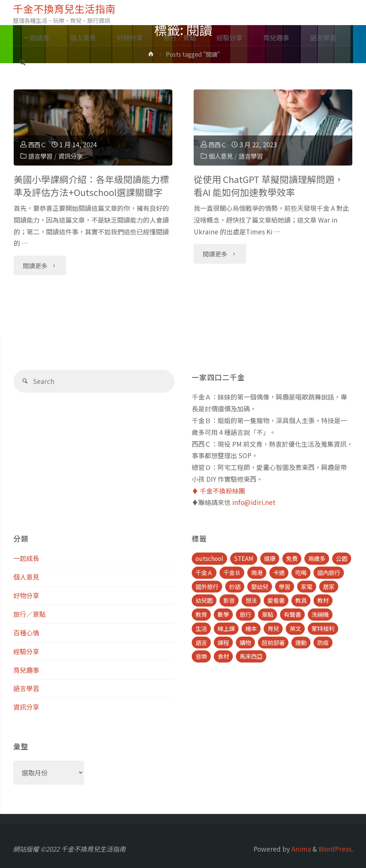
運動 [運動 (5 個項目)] (301, 642)
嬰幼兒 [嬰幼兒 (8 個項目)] (260, 586)
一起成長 (26, 558)
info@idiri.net (254, 502)
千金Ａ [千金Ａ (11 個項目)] (204, 572)
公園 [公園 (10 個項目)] (342, 558)
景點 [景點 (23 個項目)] (267, 614)
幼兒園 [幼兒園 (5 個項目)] (204, 600)
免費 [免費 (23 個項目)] (292, 558)
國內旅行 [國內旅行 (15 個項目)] (329, 572)
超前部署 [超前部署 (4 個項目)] (273, 642)
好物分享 (26, 595)
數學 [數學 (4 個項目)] (223, 614)
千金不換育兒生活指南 (64, 8)
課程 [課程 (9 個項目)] (223, 642)
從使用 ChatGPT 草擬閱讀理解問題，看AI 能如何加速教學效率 (269, 186)
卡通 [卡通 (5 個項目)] (279, 572)
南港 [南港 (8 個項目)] (257, 572)
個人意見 (221, 156)
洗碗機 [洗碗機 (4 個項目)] (320, 614)
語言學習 (41, 156)
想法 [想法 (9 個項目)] (251, 600)
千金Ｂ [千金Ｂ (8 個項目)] (232, 572)
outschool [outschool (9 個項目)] (209, 558)
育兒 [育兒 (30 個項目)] (273, 628)
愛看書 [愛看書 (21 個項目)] (276, 600)
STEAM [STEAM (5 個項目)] (244, 558)
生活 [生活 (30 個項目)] (201, 628)
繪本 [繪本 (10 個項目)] (251, 628)
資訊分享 (73, 156)
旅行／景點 (29, 614)
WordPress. (336, 849)
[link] (22, 63)
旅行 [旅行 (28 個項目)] (245, 614)
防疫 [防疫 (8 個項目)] (323, 642)
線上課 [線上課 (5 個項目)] (226, 628)
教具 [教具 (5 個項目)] (301, 600)
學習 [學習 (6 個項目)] (285, 586)
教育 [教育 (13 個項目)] (201, 614)
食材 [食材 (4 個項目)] (223, 656)
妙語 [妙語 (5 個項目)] (235, 586)
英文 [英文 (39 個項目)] (295, 628)
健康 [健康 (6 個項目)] (270, 558)
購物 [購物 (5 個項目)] (245, 642)
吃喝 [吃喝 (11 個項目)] (301, 572)
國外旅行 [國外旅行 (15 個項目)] (207, 586)
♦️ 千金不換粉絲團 (218, 491)
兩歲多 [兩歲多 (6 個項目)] (317, 558)
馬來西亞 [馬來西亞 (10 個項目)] (251, 656)
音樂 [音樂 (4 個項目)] (201, 656)
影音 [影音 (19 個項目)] (229, 600)
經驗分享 (26, 651)
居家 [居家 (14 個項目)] (329, 586)
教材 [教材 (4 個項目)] (323, 600)
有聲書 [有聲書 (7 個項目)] (292, 614)
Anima (300, 849)
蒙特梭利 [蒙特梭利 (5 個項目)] (323, 628)
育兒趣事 (26, 670)
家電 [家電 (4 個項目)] (307, 586)
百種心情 (26, 633)
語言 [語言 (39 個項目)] (201, 642)
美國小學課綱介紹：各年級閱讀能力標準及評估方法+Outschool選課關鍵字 (91, 186)
